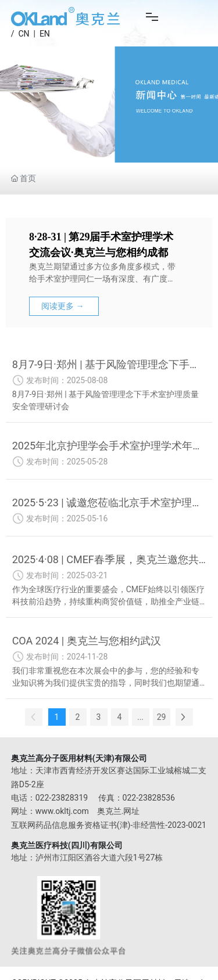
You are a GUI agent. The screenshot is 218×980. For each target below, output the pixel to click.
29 (162, 717)
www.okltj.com (62, 811)
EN (45, 34)
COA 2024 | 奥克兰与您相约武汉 (87, 641)
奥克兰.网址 (119, 811)
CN (24, 34)
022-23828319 (62, 798)
